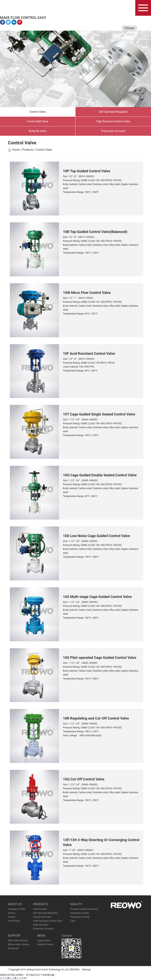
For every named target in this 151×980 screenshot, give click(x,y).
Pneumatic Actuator (113, 131)
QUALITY (76, 904)
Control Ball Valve (38, 121)
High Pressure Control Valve (113, 121)
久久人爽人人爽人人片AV (13, 978)
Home (14, 150)
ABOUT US (15, 904)
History (12, 913)
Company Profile (17, 909)
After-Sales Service (18, 941)
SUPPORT (14, 936)
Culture (12, 917)
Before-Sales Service (19, 944)
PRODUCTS (41, 904)
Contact (67, 936)
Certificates (14, 921)
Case (73, 921)
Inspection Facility (80, 913)
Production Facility (80, 917)
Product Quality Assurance (84, 909)
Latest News (44, 941)
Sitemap (86, 970)
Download (13, 948)
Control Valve (38, 112)
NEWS (41, 936)
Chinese (129, 28)
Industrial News (46, 944)
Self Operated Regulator (113, 112)
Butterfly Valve (38, 131)
